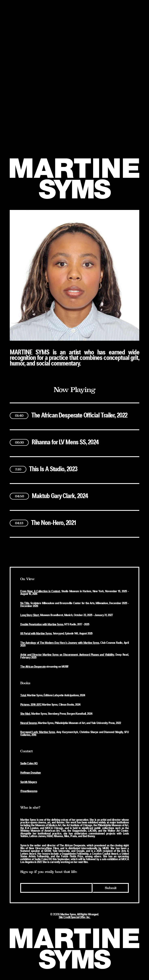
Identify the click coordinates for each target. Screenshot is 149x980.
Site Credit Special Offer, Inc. (74, 917)
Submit (111, 888)
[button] (74, 411)
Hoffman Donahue (30, 773)
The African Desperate (33, 667)
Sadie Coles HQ (29, 764)
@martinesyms (29, 791)
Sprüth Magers (28, 782)
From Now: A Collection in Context (40, 591)
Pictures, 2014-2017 (31, 705)
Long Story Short (30, 615)
